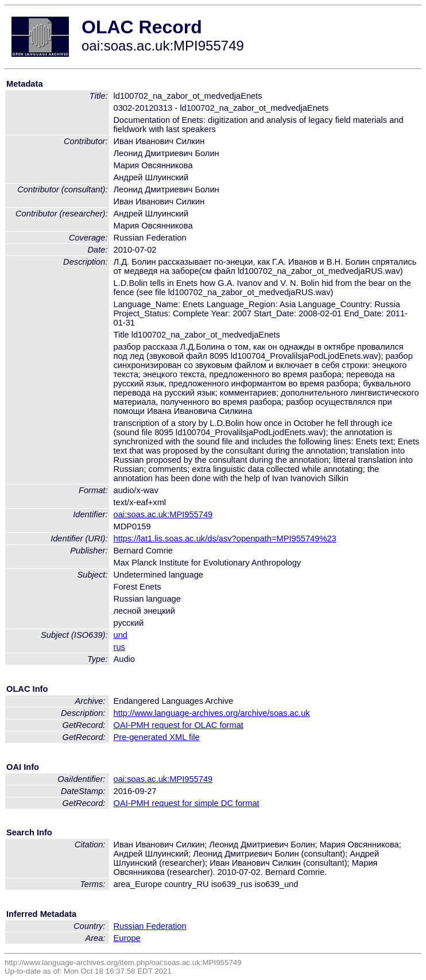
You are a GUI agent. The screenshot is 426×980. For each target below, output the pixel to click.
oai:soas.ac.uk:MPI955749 (163, 514)
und (121, 635)
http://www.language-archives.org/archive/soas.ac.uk (212, 713)
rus (119, 647)
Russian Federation (150, 926)
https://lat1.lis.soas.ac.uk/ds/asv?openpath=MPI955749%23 (225, 539)
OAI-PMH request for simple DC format (187, 803)
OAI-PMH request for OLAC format (179, 725)
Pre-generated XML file (157, 737)
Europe (127, 938)
